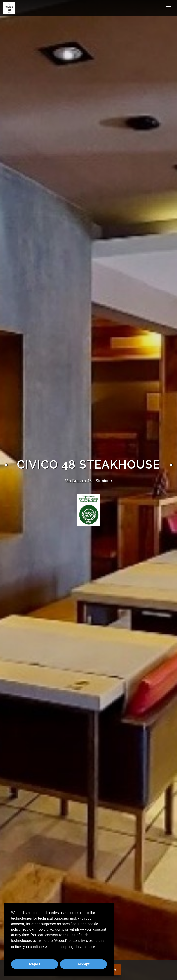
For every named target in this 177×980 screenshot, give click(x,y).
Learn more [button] (86, 947)
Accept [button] (83, 964)
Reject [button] (35, 964)
